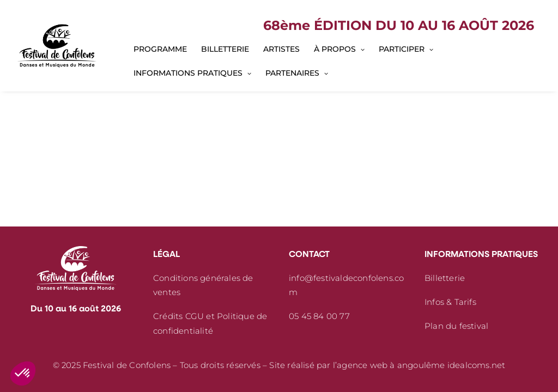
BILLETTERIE (225, 49)
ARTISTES (281, 49)
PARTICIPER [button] (406, 49)
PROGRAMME (160, 49)
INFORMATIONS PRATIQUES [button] (192, 73)
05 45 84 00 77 (319, 316)
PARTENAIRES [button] (297, 73)
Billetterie (445, 278)
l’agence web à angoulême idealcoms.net (419, 365)
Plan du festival (456, 326)
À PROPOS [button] (339, 49)
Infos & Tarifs (450, 302)
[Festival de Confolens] (57, 46)
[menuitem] (160, 49)
